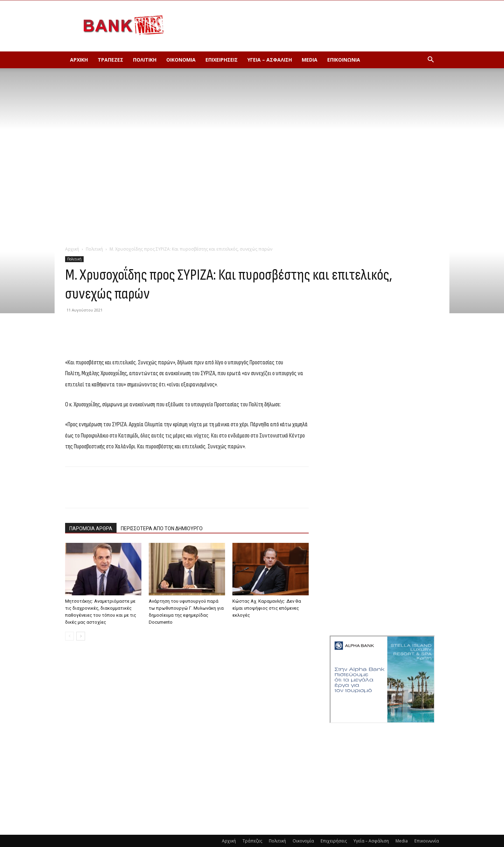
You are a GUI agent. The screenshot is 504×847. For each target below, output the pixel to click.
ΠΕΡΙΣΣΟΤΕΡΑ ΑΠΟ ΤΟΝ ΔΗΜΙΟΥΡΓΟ (162, 528)
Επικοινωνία (344, 60)
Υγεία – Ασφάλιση (270, 60)
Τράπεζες (110, 60)
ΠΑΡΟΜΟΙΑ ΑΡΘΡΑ (91, 528)
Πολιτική (145, 60)
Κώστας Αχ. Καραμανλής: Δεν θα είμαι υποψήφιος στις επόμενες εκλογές (267, 608)
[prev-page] (69, 636)
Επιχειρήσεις (222, 60)
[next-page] (81, 636)
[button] (430, 60)
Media (310, 60)
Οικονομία (181, 60)
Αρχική (79, 60)
